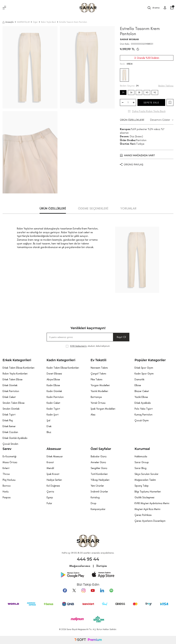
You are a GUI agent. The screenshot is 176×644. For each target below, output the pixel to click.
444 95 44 (88, 559)
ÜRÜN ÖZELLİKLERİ (147, 120)
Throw (6, 474)
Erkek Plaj (8, 420)
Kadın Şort (53, 415)
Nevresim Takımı (99, 368)
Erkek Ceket (9, 397)
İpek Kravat (53, 474)
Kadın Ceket (53, 403)
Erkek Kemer (9, 426)
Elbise (138, 385)
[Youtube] (93, 590)
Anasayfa (8, 22)
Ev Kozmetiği (9, 456)
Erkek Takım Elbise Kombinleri (18, 368)
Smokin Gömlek (11, 409)
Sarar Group (142, 462)
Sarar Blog (140, 468)
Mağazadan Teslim (145, 480)
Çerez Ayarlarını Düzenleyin (150, 521)
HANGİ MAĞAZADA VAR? (137, 155)
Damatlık (139, 379)
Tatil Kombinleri (99, 474)
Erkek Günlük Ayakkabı (15, 438)
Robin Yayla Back (48, 22)
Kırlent (6, 468)
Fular (49, 503)
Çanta (50, 492)
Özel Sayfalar (101, 449)
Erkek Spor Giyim (144, 368)
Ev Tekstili (99, 360)
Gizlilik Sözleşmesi (144, 497)
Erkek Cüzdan (10, 432)
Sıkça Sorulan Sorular (146, 474)
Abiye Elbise (53, 379)
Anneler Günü (98, 462)
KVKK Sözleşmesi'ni (78, 346)
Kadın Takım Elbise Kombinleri (63, 368)
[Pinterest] (111, 590)
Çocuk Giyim (142, 420)
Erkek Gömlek (10, 385)
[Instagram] (83, 590)
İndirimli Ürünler (99, 492)
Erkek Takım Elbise (12, 379)
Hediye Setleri (54, 480)
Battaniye (96, 397)
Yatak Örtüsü (98, 403)
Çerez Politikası (143, 515)
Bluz (49, 432)
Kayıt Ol (121, 337)
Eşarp (50, 497)
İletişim (102, 566)
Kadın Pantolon (55, 397)
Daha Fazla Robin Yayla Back (149, 111)
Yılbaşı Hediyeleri (100, 480)
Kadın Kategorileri (61, 360)
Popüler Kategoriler (150, 360)
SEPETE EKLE (151, 103)
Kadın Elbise (53, 385)
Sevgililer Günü (99, 468)
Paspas (7, 497)
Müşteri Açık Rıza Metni (147, 509)
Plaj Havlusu (9, 480)
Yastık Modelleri (99, 391)
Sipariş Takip (142, 486)
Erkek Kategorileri (17, 360)
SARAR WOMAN (129, 39)
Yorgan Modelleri (100, 385)
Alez (93, 415)
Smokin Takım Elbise (14, 403)
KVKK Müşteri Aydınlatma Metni (152, 503)
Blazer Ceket (142, 391)
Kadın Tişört (53, 409)
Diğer (35, 22)
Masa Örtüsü (10, 462)
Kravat (50, 462)
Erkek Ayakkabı (143, 403)
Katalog (95, 497)
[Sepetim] (172, 8)
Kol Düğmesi (53, 486)
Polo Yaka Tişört (144, 409)
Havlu (6, 492)
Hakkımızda (141, 456)
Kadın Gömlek (54, 391)
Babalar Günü (99, 456)
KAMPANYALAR (23, 22)
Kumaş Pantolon (143, 415)
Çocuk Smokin (10, 444)
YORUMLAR (128, 208)
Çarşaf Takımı (98, 374)
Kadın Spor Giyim (144, 374)
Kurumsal (142, 449)
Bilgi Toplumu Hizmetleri (148, 492)
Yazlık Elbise (141, 397)
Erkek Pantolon (11, 391)
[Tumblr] (102, 590)
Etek (49, 426)
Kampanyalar (98, 509)
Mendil (50, 468)
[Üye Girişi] (165, 8)
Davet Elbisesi (54, 374)
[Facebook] (65, 590)
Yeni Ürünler (97, 486)
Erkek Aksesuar (55, 456)
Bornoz (7, 486)
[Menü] (4, 8)
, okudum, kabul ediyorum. (88, 346)
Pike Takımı (97, 379)
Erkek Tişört (9, 415)
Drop (94, 503)
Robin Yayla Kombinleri (15, 374)
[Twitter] (74, 590)
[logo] (88, 8)
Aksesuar (54, 449)
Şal (48, 420)
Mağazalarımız (80, 566)
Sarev (7, 449)
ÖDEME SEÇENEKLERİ (93, 208)
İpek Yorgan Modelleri (103, 409)
